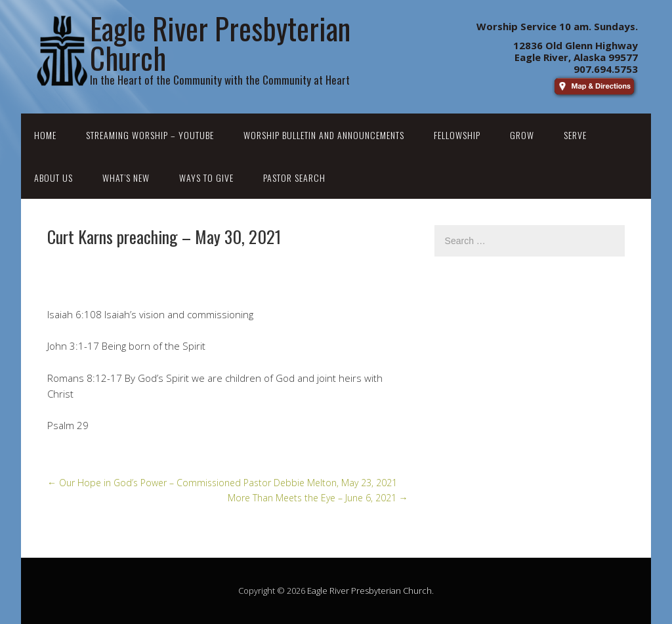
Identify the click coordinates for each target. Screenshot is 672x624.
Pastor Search (294, 177)
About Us (53, 177)
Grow (522, 135)
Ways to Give (206, 177)
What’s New (126, 177)
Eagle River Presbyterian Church (369, 591)
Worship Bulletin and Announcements (324, 135)
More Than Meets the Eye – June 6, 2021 (318, 498)
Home (45, 135)
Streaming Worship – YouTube (150, 135)
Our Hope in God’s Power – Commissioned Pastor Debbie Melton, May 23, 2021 (222, 483)
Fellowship (457, 135)
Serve (575, 135)
